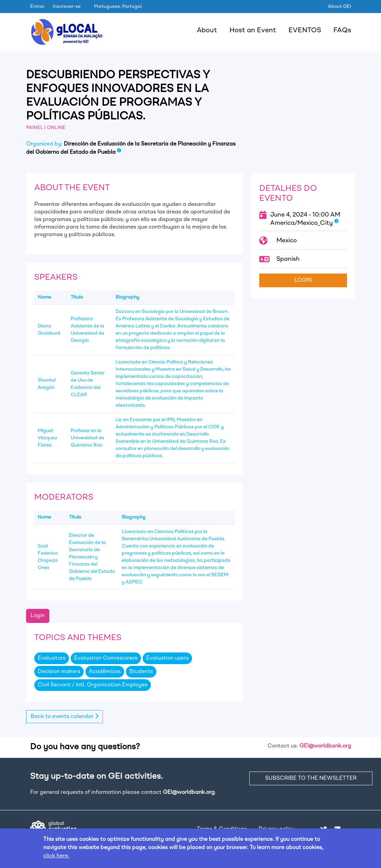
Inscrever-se (67, 7)
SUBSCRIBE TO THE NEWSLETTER (311, 778)
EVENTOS (305, 31)
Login (38, 616)
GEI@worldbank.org (325, 746)
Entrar (37, 7)
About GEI (340, 7)
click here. (56, 856)
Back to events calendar (64, 716)
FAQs (342, 31)
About (207, 31)
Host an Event (253, 31)
